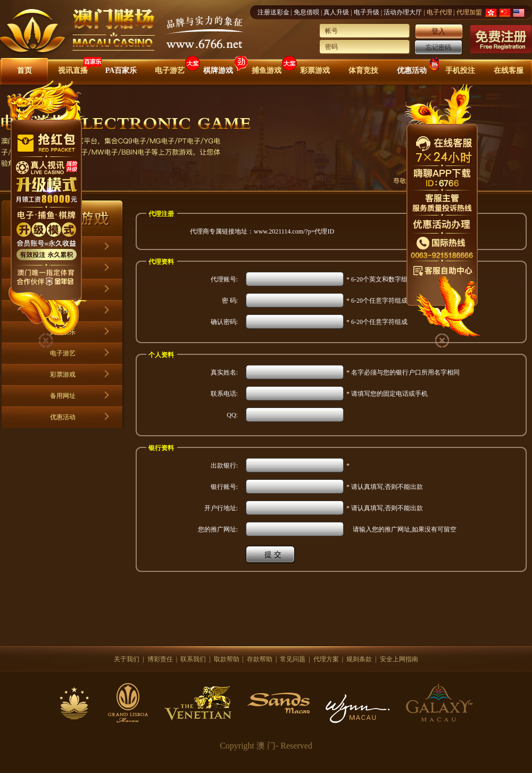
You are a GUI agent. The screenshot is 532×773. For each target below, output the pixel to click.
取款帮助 (227, 659)
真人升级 (336, 12)
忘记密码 (438, 47)
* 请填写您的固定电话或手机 (387, 394)
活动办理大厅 (403, 12)
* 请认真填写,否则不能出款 (385, 487)
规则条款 (359, 659)
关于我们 (127, 659)
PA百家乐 (121, 70)
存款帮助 (260, 659)
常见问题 (293, 659)
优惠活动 (412, 70)
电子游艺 (170, 70)
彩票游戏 (315, 70)
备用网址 (63, 396)
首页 (24, 70)
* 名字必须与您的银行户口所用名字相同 (403, 372)
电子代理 (439, 12)
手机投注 (460, 70)
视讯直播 (73, 70)
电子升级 (367, 12)
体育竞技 (363, 70)
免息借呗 (306, 12)
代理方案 (326, 659)
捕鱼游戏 (267, 70)
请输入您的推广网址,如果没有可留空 (401, 529)
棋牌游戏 (218, 70)
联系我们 (193, 659)
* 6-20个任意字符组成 (377, 301)
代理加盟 (469, 12)
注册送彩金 (273, 12)
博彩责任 (160, 659)
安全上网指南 (399, 659)
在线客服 (509, 70)
